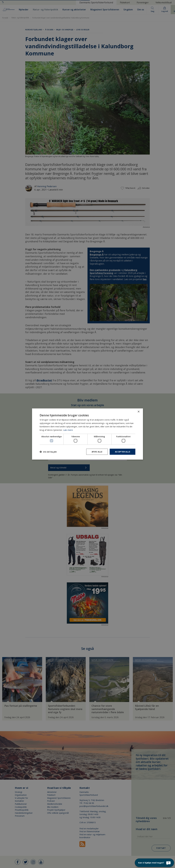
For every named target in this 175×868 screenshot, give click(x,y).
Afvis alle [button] (96, 452)
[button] (48, 452)
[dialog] (87, 434)
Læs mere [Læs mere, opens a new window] (68, 430)
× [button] (138, 412)
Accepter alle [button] (122, 452)
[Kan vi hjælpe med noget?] (154, 863)
